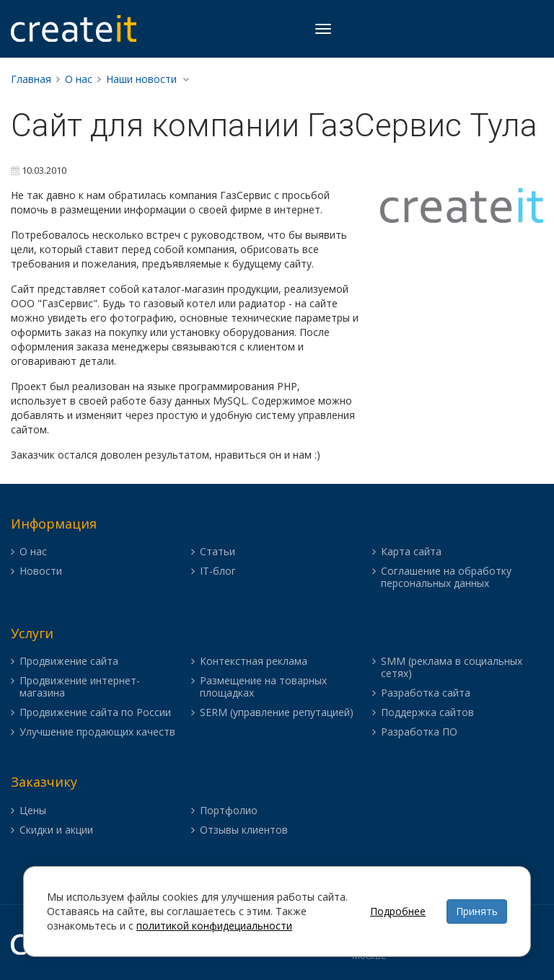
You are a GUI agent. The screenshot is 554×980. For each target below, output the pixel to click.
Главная (31, 79)
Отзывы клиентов (244, 830)
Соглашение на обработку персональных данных (446, 578)
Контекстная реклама (254, 662)
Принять (477, 911)
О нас (79, 79)
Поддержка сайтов (427, 713)
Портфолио (229, 811)
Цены (33, 811)
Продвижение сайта (69, 662)
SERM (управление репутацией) (277, 713)
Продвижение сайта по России (95, 713)
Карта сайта (411, 552)
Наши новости (141, 79)
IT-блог (218, 571)
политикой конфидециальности (214, 926)
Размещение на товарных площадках (263, 687)
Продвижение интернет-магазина (80, 687)
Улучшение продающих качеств (97, 732)
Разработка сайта (426, 693)
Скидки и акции (56, 830)
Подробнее (398, 911)
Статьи (217, 552)
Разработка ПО (419, 732)
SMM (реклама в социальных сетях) (452, 668)
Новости (41, 571)
